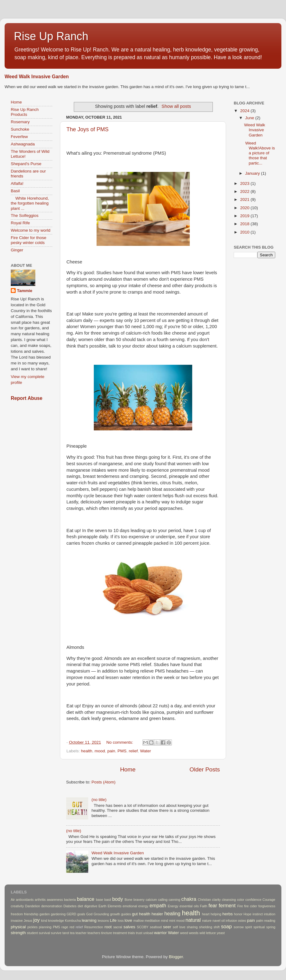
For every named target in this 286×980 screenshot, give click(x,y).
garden (45, 914)
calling (163, 900)
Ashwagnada (23, 144)
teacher (81, 933)
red (72, 927)
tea (72, 933)
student (32, 933)
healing (172, 913)
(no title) (99, 800)
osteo (242, 921)
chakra (189, 899)
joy (36, 920)
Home (128, 769)
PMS (122, 751)
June (250, 118)
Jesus (28, 921)
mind (164, 921)
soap (226, 926)
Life (113, 920)
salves (129, 927)
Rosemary (20, 122)
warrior (160, 933)
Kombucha (73, 921)
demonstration (52, 906)
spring (271, 927)
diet (80, 906)
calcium (151, 900)
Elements (115, 906)
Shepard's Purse (26, 164)
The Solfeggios (25, 216)
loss (121, 921)
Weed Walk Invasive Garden (37, 77)
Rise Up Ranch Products (25, 112)
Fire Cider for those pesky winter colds (29, 240)
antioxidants (25, 900)
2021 (245, 199)
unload (148, 933)
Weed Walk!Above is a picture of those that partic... (260, 153)
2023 (245, 183)
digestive (91, 906)
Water (146, 751)
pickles (32, 927)
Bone (128, 900)
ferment (227, 905)
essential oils (189, 906)
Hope (248, 914)
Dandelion (32, 906)
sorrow (239, 927)
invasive (17, 921)
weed (184, 933)
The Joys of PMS (87, 129)
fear (213, 905)
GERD (71, 914)
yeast (221, 933)
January (253, 173)
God (89, 914)
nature (207, 921)
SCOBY (143, 927)
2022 (245, 191)
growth (115, 914)
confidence (253, 900)
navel (216, 921)
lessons (103, 921)
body (118, 899)
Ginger (17, 250)
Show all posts (176, 106)
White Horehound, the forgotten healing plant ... (30, 203)
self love (179, 927)
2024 (245, 111)
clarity (216, 900)
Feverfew (19, 137)
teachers (94, 933)
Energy (173, 906)
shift (216, 927)
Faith (204, 906)
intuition (270, 914)
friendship (31, 914)
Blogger (176, 957)
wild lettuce (207, 933)
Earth (102, 906)
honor (238, 914)
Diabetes (70, 906)
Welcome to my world (31, 230)
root (108, 927)
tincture (107, 933)
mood (100, 751)
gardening (58, 914)
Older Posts (205, 769)
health (87, 751)
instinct (258, 914)
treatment (120, 933)
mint (172, 921)
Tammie (25, 291)
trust (139, 933)
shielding (206, 927)
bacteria (70, 900)
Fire (240, 906)
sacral (118, 927)
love (128, 920)
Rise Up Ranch (51, 36)
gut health (141, 914)
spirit (249, 927)
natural (193, 920)
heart (206, 914)
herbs (228, 914)
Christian (204, 900)
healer (157, 914)
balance (86, 899)
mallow (139, 921)
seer (167, 927)
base (99, 900)
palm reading (266, 921)
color (241, 900)
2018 (245, 224)
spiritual (259, 927)
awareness (55, 900)
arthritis (40, 900)
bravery (139, 900)
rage (65, 927)
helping (216, 914)
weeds (194, 933)
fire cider (251, 906)
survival (44, 933)
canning (174, 900)
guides (126, 914)
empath (158, 905)
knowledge (56, 921)
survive (56, 933)
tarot (66, 933)
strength (18, 933)
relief (133, 751)
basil (108, 900)
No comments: (120, 742)
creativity (17, 906)
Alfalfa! (17, 183)
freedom (17, 914)
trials (131, 933)
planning (45, 927)
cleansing (229, 900)
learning (89, 920)
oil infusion (229, 921)
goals (81, 914)
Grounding (101, 914)
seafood (156, 927)
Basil (15, 191)
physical (18, 927)
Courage (269, 900)
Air (13, 900)
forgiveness (267, 906)
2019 (245, 216)
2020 (245, 208)
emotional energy (136, 906)
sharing (192, 927)
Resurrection (94, 927)
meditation (152, 921)
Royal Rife (20, 223)
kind (44, 921)
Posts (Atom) (104, 782)
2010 (245, 232)
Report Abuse (27, 398)
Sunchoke (20, 129)
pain (111, 751)
